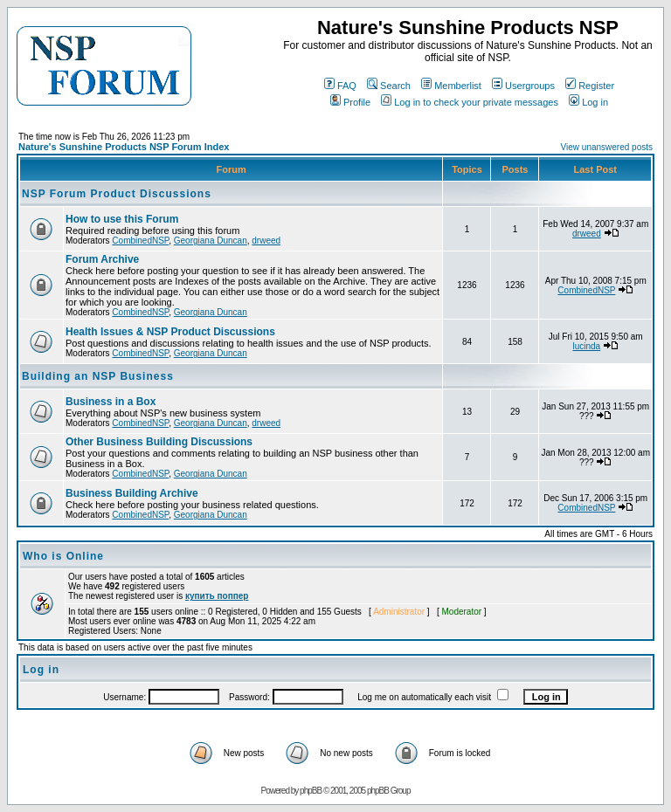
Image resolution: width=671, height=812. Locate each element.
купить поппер (217, 596)
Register (590, 86)
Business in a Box (111, 402)
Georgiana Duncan (211, 241)
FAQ (340, 86)
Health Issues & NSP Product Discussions (170, 332)
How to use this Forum (122, 219)
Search (389, 86)
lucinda (586, 346)
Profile (350, 102)
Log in (588, 102)
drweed (266, 241)
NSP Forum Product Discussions (117, 194)
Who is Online (63, 556)
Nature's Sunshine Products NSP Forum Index (124, 147)
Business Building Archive (132, 493)
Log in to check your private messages (470, 102)
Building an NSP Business (98, 376)
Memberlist (451, 86)
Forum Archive (102, 259)
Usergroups (523, 86)
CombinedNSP (140, 241)
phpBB (311, 791)
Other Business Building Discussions (159, 442)
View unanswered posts (607, 147)
